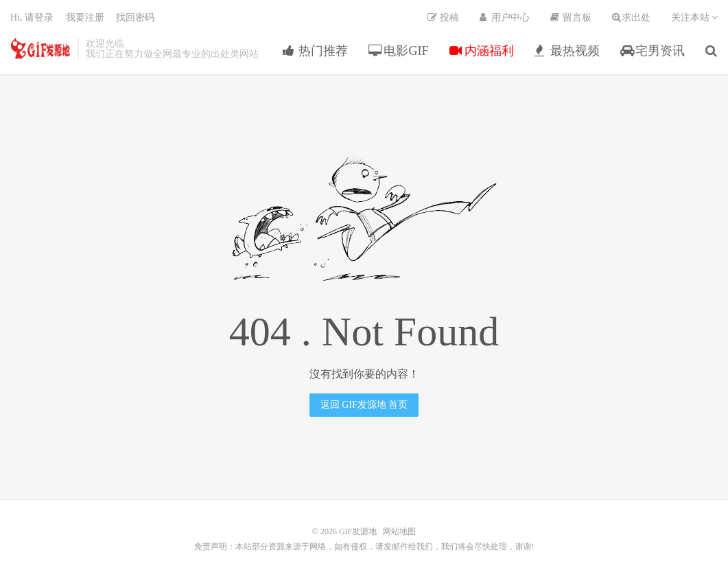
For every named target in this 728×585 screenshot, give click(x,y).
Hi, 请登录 (32, 18)
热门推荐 (315, 51)
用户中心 (505, 18)
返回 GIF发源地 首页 (364, 405)
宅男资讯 (653, 51)
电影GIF (399, 51)
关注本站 (695, 18)
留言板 (571, 18)
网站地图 (399, 531)
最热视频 (567, 51)
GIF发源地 (40, 49)
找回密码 (135, 18)
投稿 (443, 18)
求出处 (631, 18)
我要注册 (85, 18)
